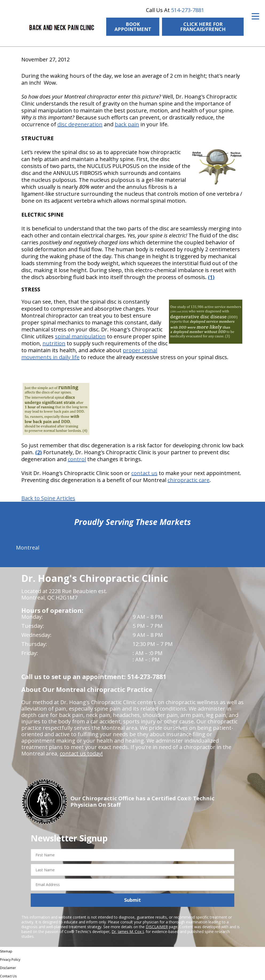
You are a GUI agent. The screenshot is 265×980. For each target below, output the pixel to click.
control (77, 459)
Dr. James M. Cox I (128, 932)
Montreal (28, 548)
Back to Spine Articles (48, 498)
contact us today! (81, 753)
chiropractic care (189, 480)
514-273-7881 (188, 10)
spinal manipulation (80, 336)
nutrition (54, 343)
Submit (132, 900)
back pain (127, 124)
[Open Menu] (255, 16)
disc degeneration (80, 124)
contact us (144, 473)
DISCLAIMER (157, 927)
